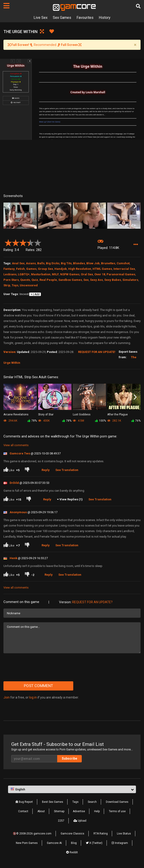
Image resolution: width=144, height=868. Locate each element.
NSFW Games (70, 274)
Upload (80, 821)
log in (33, 697)
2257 (61, 821)
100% (100, 421)
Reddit (72, 852)
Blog (74, 843)
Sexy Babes (113, 280)
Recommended (45, 45)
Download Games (117, 802)
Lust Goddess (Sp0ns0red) (82, 415)
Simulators (130, 280)
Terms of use (117, 811)
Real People (48, 280)
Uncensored (29, 285)
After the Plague (117, 414)
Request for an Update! (97, 352)
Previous (9, 206)
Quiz (35, 280)
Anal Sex (18, 263)
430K (44, 421)
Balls (41, 263)
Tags (75, 802)
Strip (7, 285)
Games (31, 269)
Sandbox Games (70, 280)
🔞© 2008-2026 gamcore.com (32, 834)
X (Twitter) (94, 843)
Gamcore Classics (72, 834)
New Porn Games (27, 843)
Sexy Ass (96, 280)
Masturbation (41, 274)
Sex (86, 280)
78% (32, 421)
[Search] (138, 6)
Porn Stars (11, 280)
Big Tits (66, 263)
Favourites (85, 18)
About (41, 811)
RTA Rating (101, 834)
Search (92, 802)
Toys (15, 285)
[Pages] (6, 6)
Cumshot (123, 263)
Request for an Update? (92, 602)
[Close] (135, 45)
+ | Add (35, 294)
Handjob (61, 269)
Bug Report (24, 802)
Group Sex (45, 269)
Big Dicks (53, 263)
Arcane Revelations (16, 414)
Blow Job (93, 263)
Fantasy (9, 269)
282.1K (114, 421)
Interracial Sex (124, 269)
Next (135, 206)
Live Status (124, 834)
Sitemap (59, 811)
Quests (25, 280)
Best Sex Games (53, 802)
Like (11, 470)
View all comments (16, 445)
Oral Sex (87, 274)
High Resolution (80, 269)
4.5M (78, 421)
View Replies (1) (71, 499)
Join (7, 697)
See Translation (67, 470)
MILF (55, 274)
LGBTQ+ (24, 274)
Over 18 (100, 274)
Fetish (20, 269)
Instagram (120, 843)
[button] (136, 245)
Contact (23, 811)
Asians (31, 263)
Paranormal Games (121, 274)
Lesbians (10, 274)
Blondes (79, 263)
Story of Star (46, 414)
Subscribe (69, 758)
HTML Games (102, 269)
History (105, 18)
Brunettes (108, 263)
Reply (46, 470)
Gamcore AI (54, 843)
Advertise (79, 811)
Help (97, 811)
